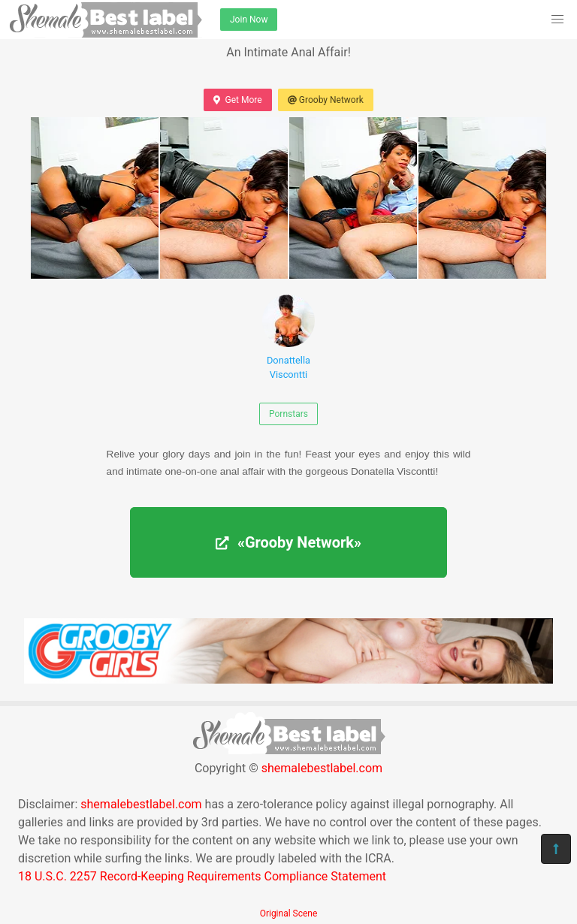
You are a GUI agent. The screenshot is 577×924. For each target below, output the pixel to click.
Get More (237, 100)
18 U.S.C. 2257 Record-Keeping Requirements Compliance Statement (202, 876)
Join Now (249, 20)
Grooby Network (326, 100)
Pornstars (288, 414)
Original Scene (289, 913)
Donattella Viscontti (288, 337)
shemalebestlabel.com (322, 768)
